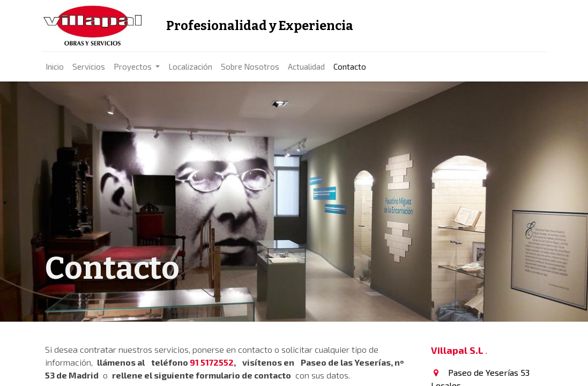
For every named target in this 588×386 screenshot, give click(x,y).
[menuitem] (58, 67)
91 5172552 (212, 362)
